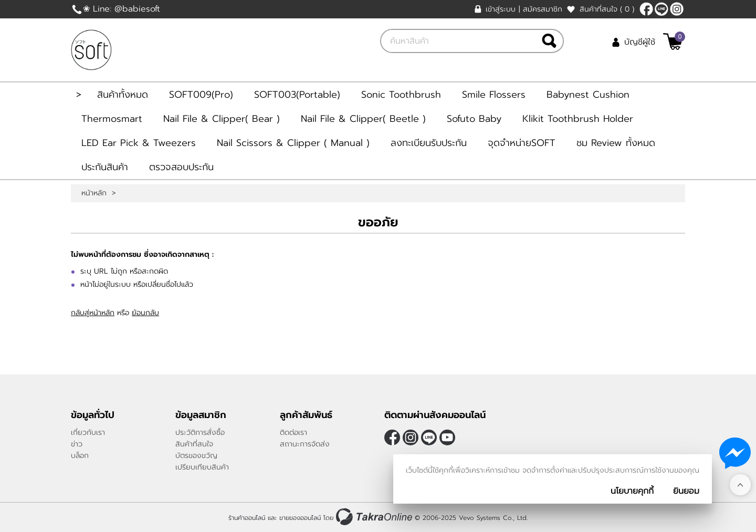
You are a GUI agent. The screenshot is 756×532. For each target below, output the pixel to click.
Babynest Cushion (588, 95)
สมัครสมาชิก (543, 9)
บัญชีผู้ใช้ (640, 42)
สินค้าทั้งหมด (123, 95)
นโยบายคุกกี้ (632, 491)
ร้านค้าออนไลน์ (247, 518)
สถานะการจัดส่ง (305, 444)
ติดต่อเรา (293, 432)
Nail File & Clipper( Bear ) (222, 119)
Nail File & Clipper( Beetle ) (363, 119)
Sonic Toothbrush (401, 95)
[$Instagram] (677, 9)
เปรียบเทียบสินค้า (202, 467)
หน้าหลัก (94, 193)
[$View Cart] (673, 41)
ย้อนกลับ (145, 313)
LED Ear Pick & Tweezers (139, 143)
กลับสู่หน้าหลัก (93, 313)
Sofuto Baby (474, 119)
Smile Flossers (494, 95)
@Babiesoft (661, 9)
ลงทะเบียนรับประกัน (429, 143)
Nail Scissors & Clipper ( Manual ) (293, 143)
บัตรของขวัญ (196, 456)
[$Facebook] (646, 9)
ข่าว (77, 444)
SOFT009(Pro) (201, 95)
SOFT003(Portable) (297, 95)
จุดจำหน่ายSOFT (522, 143)
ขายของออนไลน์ (300, 518)
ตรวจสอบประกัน (181, 167)
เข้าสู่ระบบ (501, 9)
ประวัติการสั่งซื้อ (200, 432)
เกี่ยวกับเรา (88, 432)
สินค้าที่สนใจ (607, 9)
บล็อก (80, 456)
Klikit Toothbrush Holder (578, 119)
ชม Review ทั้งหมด (616, 143)
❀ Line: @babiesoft (122, 9)
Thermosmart (112, 119)
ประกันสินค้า (105, 167)
